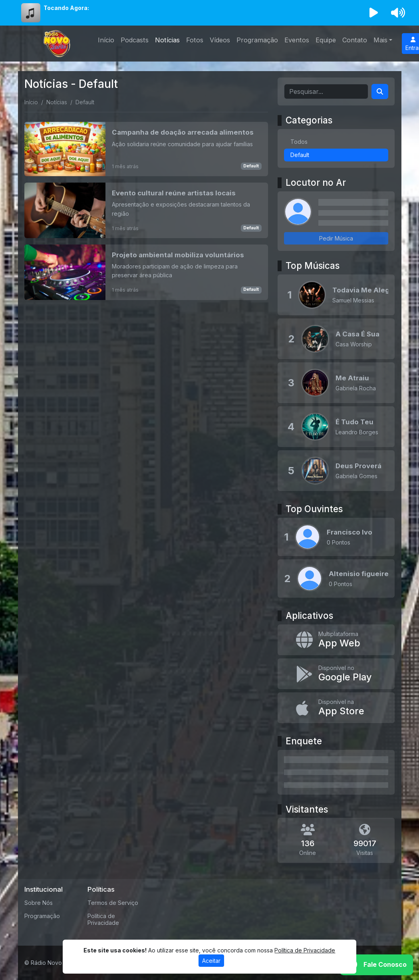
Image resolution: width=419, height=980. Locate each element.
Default (251, 166)
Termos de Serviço (113, 903)
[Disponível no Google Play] (336, 674)
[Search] (380, 91)
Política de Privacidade (103, 919)
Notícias (167, 40)
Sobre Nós (39, 903)
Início (106, 40)
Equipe (326, 40)
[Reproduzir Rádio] (373, 13)
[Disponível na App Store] (336, 708)
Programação (257, 40)
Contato (355, 40)
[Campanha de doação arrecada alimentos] (146, 149)
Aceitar (211, 961)
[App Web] (336, 640)
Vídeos (220, 40)
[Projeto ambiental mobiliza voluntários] (146, 272)
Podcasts (135, 40)
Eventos (297, 40)
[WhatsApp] (376, 965)
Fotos (195, 40)
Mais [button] (380, 40)
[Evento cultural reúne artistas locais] (146, 210)
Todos (299, 142)
